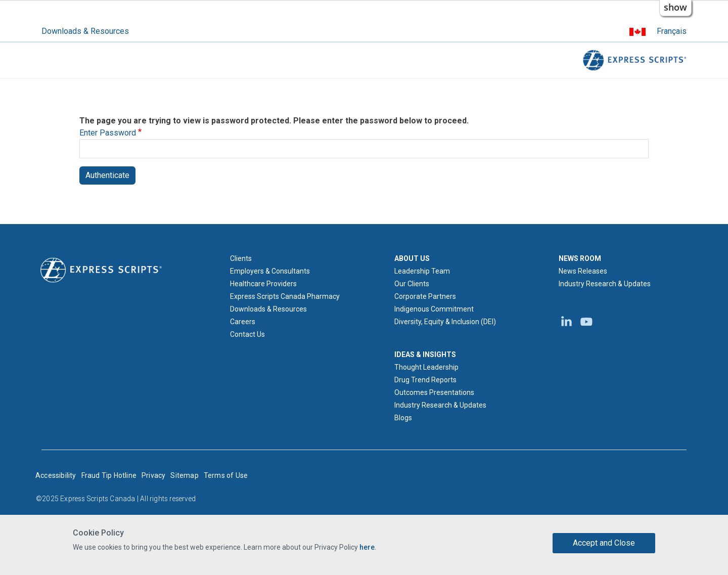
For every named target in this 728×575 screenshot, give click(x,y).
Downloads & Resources (85, 31)
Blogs (403, 418)
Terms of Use (226, 475)
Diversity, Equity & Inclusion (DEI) (445, 322)
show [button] (675, 7)
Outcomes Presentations (434, 392)
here (367, 547)
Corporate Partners (425, 296)
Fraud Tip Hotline (109, 475)
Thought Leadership (426, 367)
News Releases (583, 271)
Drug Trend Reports (425, 380)
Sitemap (184, 475)
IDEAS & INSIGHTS (425, 355)
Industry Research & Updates (440, 405)
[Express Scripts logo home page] (101, 270)
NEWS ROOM (580, 258)
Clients (241, 258)
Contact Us (247, 334)
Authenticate (107, 175)
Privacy (153, 475)
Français (672, 31)
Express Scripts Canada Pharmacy (285, 296)
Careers (243, 322)
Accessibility (56, 475)
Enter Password (108, 133)
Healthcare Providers (263, 284)
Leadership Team (422, 271)
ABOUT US (412, 258)
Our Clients (412, 284)
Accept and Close (604, 543)
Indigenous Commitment (434, 309)
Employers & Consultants (270, 271)
